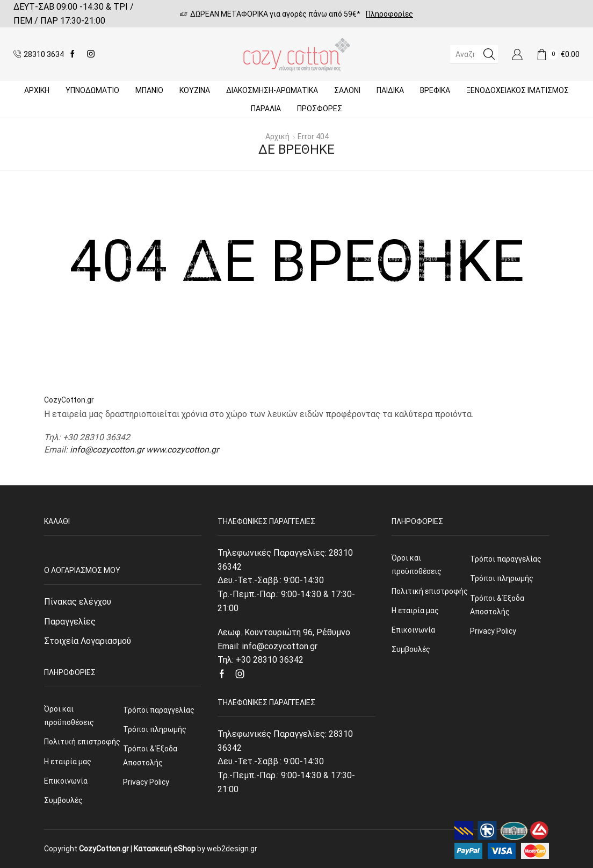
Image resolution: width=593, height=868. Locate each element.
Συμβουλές (63, 800)
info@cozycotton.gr (107, 450)
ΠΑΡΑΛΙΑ (266, 109)
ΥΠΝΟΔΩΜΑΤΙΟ (92, 90)
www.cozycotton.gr (182, 450)
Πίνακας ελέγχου (78, 602)
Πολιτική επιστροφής (82, 742)
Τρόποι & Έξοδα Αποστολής (150, 755)
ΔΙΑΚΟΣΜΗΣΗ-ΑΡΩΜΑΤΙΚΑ (272, 90)
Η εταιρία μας (68, 762)
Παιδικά (390, 90)
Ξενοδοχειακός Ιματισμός (518, 90)
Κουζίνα (195, 90)
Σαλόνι (347, 90)
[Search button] (489, 54)
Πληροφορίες (389, 14)
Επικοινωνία (66, 781)
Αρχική (37, 90)
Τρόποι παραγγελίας (159, 710)
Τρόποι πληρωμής (155, 729)
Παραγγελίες (70, 622)
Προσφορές (320, 109)
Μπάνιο (149, 90)
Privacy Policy (146, 782)
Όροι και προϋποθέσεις (69, 716)
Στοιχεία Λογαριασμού (88, 641)
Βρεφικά (435, 90)
